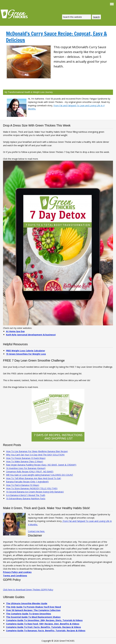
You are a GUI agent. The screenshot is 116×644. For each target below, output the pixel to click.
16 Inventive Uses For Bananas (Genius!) (26, 468)
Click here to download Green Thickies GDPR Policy (28, 590)
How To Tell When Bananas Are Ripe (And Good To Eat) (34, 478)
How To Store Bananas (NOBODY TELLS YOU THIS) (32, 488)
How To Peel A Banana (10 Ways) (23, 485)
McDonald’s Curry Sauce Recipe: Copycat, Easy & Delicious (56, 37)
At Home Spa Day (15, 331)
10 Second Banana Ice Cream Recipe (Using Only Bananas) (35, 492)
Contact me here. (36, 531)
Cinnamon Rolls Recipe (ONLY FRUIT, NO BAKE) (30, 472)
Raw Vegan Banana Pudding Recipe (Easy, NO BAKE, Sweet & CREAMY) (41, 465)
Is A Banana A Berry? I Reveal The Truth (26, 495)
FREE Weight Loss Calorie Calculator (26, 351)
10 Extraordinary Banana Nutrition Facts (26, 498)
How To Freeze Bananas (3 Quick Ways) (26, 458)
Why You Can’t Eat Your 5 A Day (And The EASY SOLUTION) (35, 455)
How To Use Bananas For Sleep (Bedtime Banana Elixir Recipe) (37, 451)
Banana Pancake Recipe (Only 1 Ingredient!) (27, 482)
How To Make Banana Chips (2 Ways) (25, 461)
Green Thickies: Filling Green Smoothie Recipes (15, 14)
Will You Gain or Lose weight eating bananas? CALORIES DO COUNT (40, 475)
